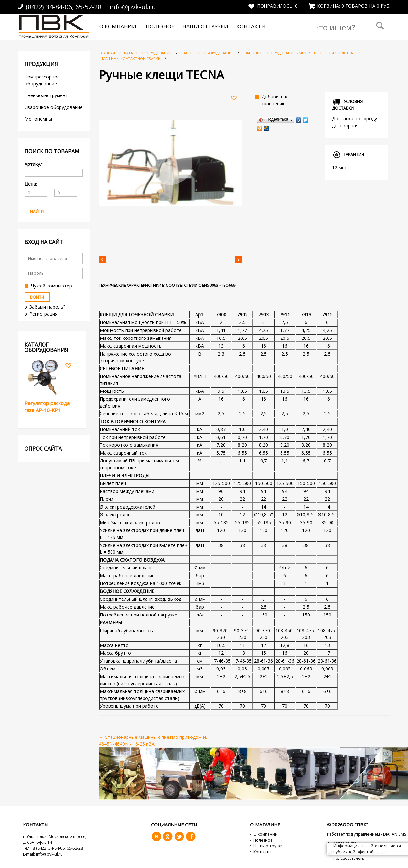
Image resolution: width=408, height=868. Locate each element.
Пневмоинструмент (46, 95)
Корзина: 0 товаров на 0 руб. (349, 6)
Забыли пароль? (47, 307)
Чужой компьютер (51, 286)
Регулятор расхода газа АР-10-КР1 (47, 407)
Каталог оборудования (148, 53)
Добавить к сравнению (274, 100)
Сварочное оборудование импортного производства (298, 53)
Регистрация (43, 314)
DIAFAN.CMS (395, 834)
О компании (118, 26)
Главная (107, 53)
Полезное (160, 26)
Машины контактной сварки (132, 58)
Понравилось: (273, 6)
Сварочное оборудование (54, 107)
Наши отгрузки (205, 26)
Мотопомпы (39, 119)
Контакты (251, 26)
